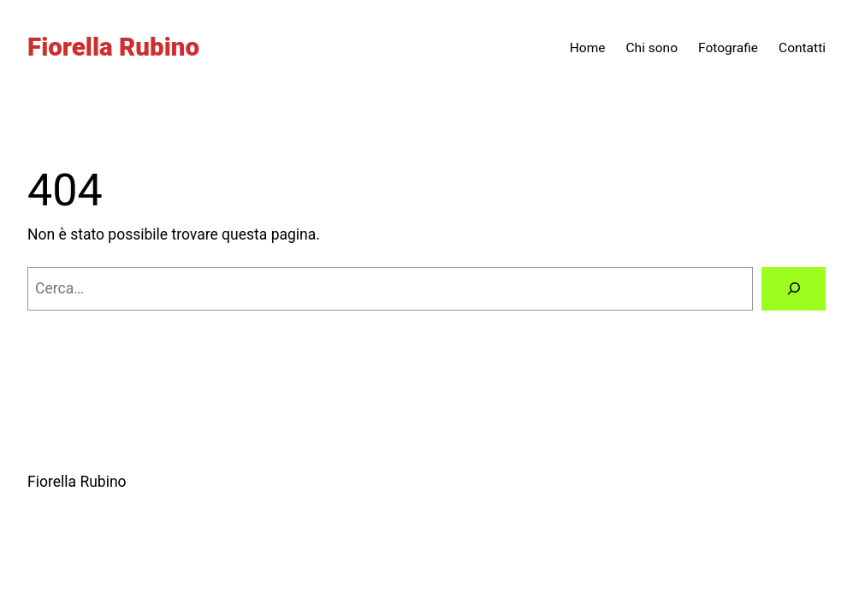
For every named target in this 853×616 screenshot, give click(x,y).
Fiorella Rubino (113, 47)
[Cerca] (794, 289)
